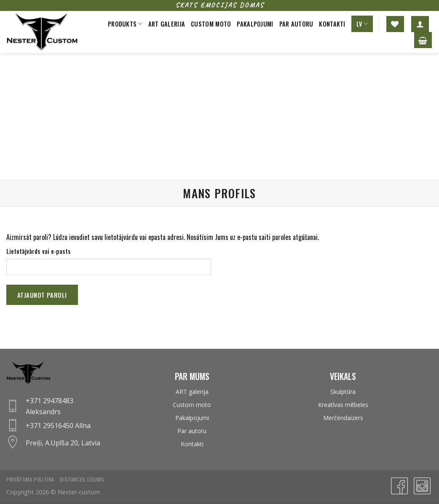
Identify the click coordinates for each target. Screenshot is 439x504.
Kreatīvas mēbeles (343, 405)
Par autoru (296, 24)
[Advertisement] (219, 116)
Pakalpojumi (255, 24)
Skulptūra (343, 392)
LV (362, 24)
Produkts (125, 24)
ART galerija (192, 392)
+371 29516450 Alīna (58, 426)
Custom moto (211, 24)
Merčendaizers (343, 418)
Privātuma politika (30, 479)
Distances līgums (82, 479)
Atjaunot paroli (42, 295)
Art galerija (167, 24)
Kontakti (332, 24)
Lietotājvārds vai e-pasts (39, 251)
